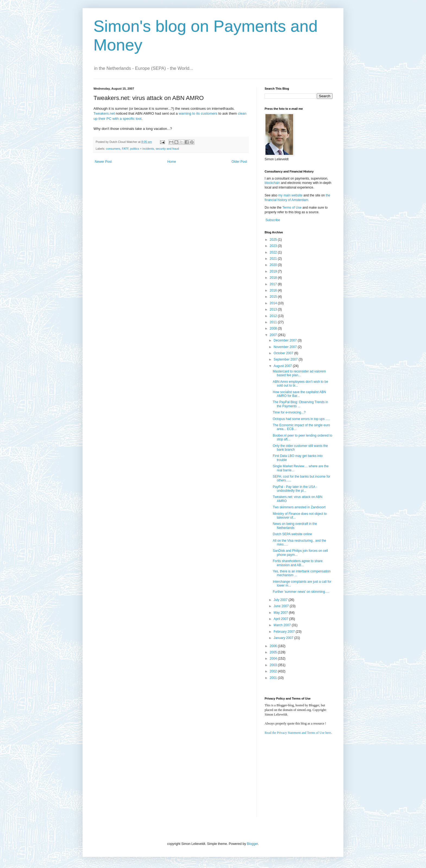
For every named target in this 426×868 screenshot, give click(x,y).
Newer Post (103, 162)
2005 (274, 652)
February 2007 (285, 632)
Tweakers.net (104, 113)
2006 (274, 646)
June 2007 (282, 606)
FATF (125, 149)
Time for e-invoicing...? (289, 412)
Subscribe (273, 220)
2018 (274, 278)
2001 (274, 678)
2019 (274, 271)
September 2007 (286, 359)
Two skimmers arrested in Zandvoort (299, 507)
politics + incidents (142, 149)
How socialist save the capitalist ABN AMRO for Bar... (299, 394)
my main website (290, 195)
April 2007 (281, 619)
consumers (113, 149)
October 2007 (284, 353)
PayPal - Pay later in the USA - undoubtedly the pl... (295, 489)
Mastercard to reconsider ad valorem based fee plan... (299, 373)
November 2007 (286, 347)
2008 (274, 328)
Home (172, 162)
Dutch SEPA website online (292, 534)
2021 (274, 259)
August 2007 (283, 366)
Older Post (239, 162)
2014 (274, 303)
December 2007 (286, 340)
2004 (274, 659)
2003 (274, 665)
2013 (274, 309)
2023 (274, 246)
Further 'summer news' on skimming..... (301, 592)
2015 (274, 297)
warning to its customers (198, 113)
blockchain (273, 183)
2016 (274, 290)
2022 (274, 252)
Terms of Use (292, 208)
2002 (274, 671)
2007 (274, 335)
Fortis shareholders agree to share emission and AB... (298, 563)
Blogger (253, 844)
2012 (274, 316)
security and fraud (167, 149)
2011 (274, 322)
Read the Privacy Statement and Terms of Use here (298, 733)
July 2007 (281, 600)
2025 (274, 240)
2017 (274, 284)
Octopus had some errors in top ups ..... (301, 419)
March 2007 (283, 625)
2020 (274, 265)
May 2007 (281, 613)
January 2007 (284, 638)
